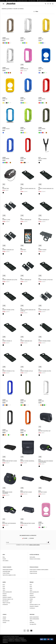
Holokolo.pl (11, 639)
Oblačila (4, 617)
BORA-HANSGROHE (34, 617)
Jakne (4, 590)
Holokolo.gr (5, 642)
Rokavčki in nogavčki (7, 597)
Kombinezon (5, 604)
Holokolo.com (11, 641)
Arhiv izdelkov (6, 561)
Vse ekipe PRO (33, 624)
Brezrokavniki (5, 601)
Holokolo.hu (17, 639)
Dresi (4, 586)
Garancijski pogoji (6, 571)
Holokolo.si (5, 641)
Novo (4, 585)
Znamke (4, 622)
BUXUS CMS (11, 638)
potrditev (48, 542)
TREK (31, 621)
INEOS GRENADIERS (34, 619)
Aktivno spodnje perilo (7, 592)
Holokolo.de (18, 641)
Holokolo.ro (23, 639)
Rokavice (5, 594)
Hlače (4, 588)
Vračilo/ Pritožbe (6, 573)
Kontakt (4, 559)
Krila (31, 603)
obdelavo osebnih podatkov (34, 545)
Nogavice (5, 595)
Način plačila (32, 557)
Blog (4, 557)
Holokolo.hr (24, 641)
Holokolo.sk (21, 638)
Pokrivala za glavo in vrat (8, 599)
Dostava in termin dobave (35, 559)
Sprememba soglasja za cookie (9, 575)
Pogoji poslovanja (33, 573)
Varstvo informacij (33, 571)
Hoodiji (31, 599)
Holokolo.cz (5, 639)
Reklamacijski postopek (8, 570)
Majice (31, 601)
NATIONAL (32, 622)
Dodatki (4, 619)
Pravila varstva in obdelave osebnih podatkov (39, 570)
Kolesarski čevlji (6, 621)
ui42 (17, 638)
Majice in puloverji (6, 603)
